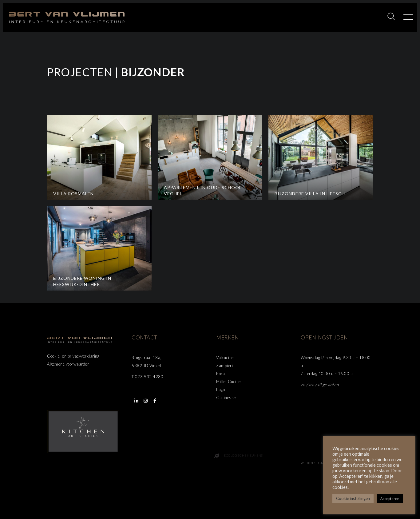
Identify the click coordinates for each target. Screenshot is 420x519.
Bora (220, 374)
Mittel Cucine (228, 382)
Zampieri (224, 366)
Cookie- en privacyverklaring (73, 356)
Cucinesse (226, 398)
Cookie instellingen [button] (353, 498)
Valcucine (225, 358)
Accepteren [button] (390, 499)
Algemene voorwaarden (68, 364)
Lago (220, 390)
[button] (408, 18)
